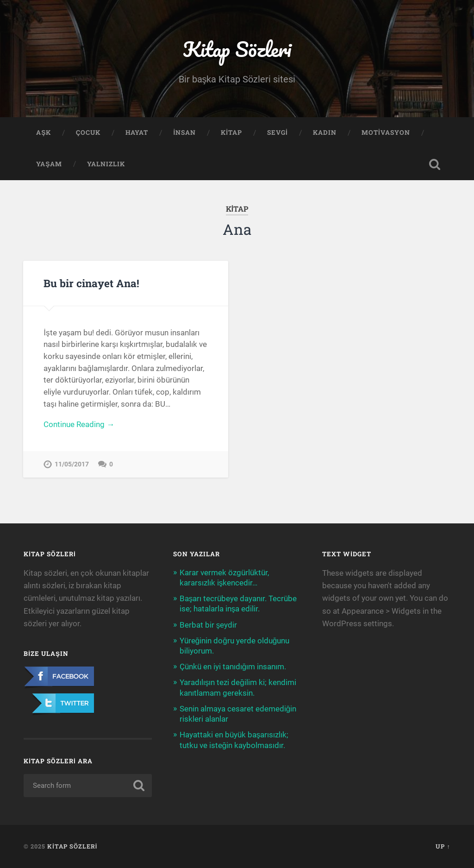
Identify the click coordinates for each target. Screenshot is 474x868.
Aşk (44, 132)
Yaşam (49, 164)
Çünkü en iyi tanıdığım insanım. (233, 667)
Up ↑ (443, 846)
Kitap (231, 132)
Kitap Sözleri (237, 49)
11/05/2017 (72, 464)
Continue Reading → (79, 424)
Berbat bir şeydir (209, 625)
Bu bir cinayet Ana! (91, 283)
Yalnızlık (106, 164)
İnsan (184, 132)
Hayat (137, 132)
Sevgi (278, 132)
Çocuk (88, 132)
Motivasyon (386, 132)
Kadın (325, 132)
